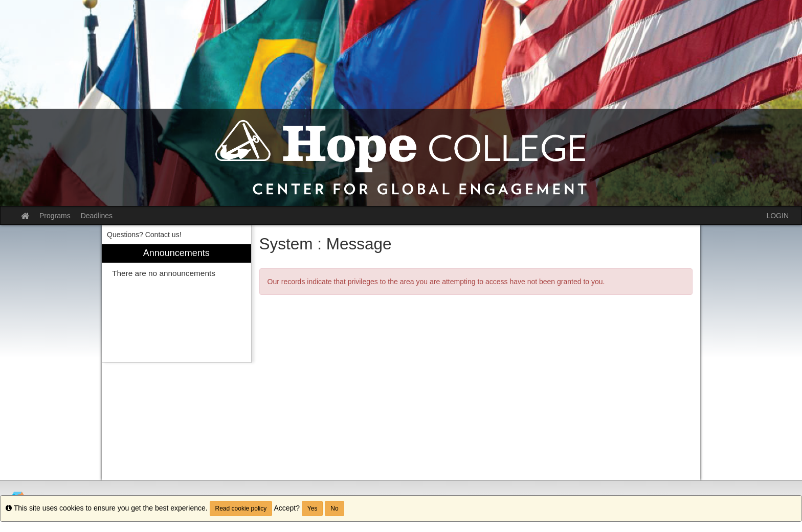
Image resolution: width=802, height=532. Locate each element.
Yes (313, 508)
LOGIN (777, 216)
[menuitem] (176, 303)
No (334, 508)
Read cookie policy (241, 508)
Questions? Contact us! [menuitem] (144, 235)
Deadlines (97, 216)
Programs (55, 216)
